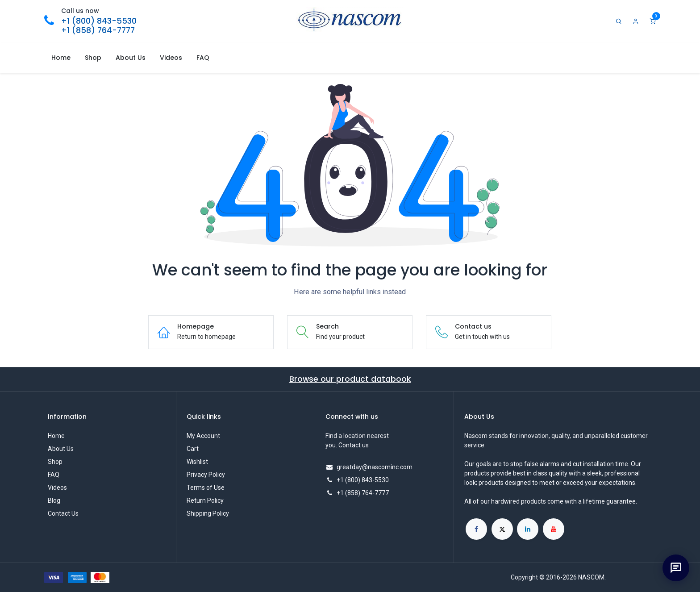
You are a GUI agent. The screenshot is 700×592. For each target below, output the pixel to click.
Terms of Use (206, 488)
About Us (61, 449)
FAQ (54, 475)
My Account (203, 436)
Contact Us (63, 513)
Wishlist (197, 462)
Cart (193, 449)
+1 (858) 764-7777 (98, 30)
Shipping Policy (208, 513)
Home (56, 436)
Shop (55, 462)
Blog (54, 500)
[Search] (619, 21)
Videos (57, 488)
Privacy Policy (206, 475)
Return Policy (205, 500)
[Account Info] (636, 21)
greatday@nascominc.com (375, 467)
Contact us (354, 445)
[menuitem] (61, 58)
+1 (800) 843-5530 (99, 21)
